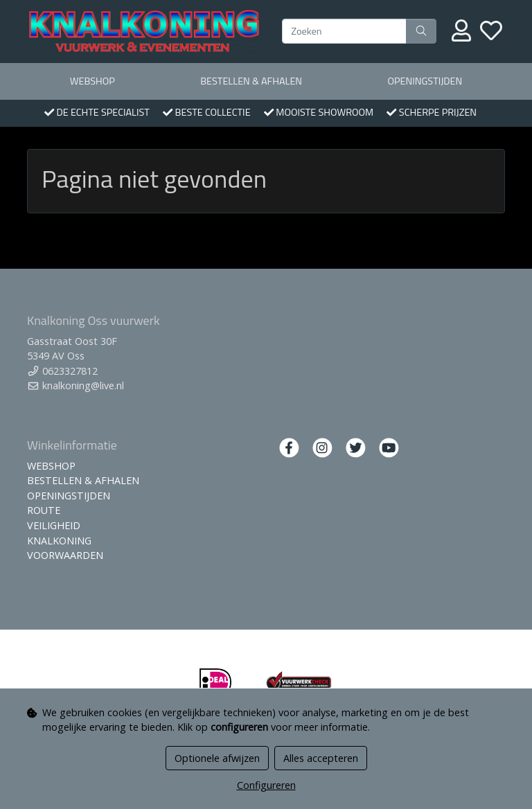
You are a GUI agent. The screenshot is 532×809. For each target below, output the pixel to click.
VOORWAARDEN (65, 555)
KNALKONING (59, 541)
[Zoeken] (344, 31)
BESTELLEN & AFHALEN (251, 81)
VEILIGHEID (54, 525)
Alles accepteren (321, 758)
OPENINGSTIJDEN (425, 81)
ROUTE (44, 510)
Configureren (266, 785)
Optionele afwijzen (217, 758)
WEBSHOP (92, 81)
